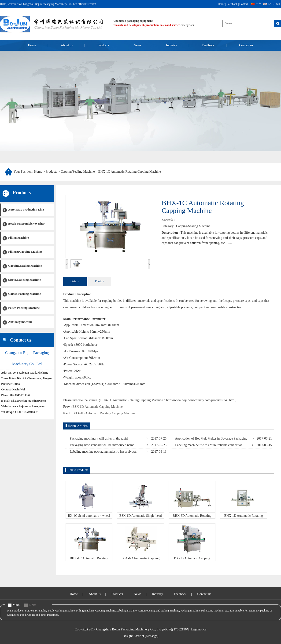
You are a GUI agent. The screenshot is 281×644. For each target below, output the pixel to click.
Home (221, 4)
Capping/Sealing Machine (78, 172)
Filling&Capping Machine (25, 252)
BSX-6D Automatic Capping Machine (97, 407)
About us (67, 45)
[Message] (152, 636)
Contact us (246, 45)
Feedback (232, 4)
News (137, 45)
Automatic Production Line (26, 209)
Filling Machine (18, 238)
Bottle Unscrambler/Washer (26, 224)
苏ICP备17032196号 (176, 629)
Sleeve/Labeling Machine (24, 280)
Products (103, 45)
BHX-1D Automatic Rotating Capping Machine (104, 413)
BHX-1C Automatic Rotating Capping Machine (129, 172)
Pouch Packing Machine (24, 308)
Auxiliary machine (20, 322)
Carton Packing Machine (24, 294)
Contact (244, 4)
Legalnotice (199, 629)
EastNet (139, 636)
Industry (172, 45)
